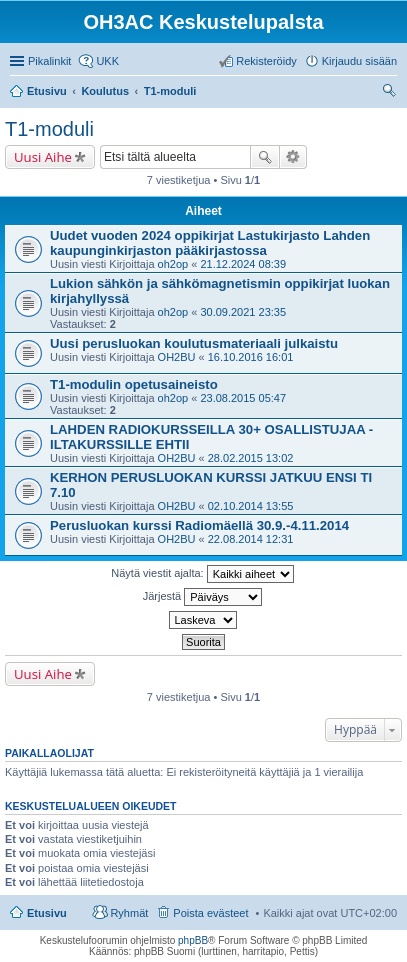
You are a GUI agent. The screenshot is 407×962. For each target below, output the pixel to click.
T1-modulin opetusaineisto (134, 384)
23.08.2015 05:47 (243, 398)
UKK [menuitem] (107, 61)
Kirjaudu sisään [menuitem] (359, 61)
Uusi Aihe (43, 157)
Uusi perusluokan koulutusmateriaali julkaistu (194, 343)
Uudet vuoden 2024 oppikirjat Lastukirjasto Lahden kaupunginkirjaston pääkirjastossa (210, 243)
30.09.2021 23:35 (243, 312)
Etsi (265, 157)
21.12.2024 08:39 (243, 264)
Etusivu (47, 913)
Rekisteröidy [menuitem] (266, 61)
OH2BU (177, 357)
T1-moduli (49, 129)
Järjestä (203, 597)
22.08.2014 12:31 (251, 539)
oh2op (173, 264)
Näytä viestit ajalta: (202, 574)
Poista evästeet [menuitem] (210, 913)
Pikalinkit (49, 61)
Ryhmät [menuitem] (129, 913)
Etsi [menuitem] (391, 93)
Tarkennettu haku (293, 157)
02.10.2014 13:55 (251, 506)
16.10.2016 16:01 (251, 357)
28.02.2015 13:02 (251, 458)
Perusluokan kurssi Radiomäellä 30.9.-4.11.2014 (199, 525)
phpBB (193, 940)
